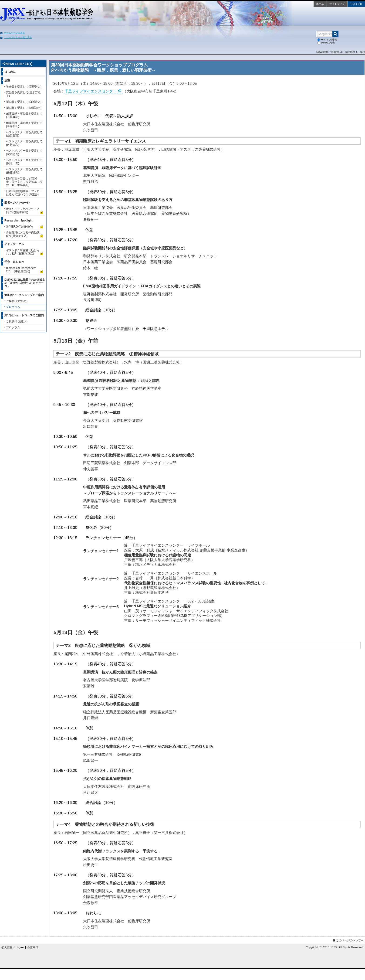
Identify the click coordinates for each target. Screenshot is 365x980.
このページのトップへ (348, 940)
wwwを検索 (326, 43)
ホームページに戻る (14, 33)
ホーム (320, 4)
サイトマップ (337, 4)
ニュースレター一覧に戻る (18, 37)
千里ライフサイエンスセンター (91, 91)
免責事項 (33, 948)
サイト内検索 (327, 40)
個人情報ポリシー (13, 948)
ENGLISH (356, 4)
